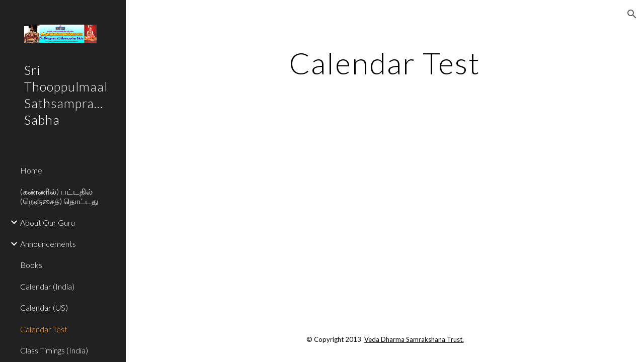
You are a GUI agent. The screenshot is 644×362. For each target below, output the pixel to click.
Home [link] (31, 170)
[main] (385, 63)
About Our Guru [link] (48, 222)
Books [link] (31, 265)
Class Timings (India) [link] (54, 350)
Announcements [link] (48, 244)
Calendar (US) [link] (44, 307)
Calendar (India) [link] (47, 286)
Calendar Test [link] (44, 329)
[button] (632, 14)
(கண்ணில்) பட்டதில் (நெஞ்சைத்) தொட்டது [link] (59, 196)
